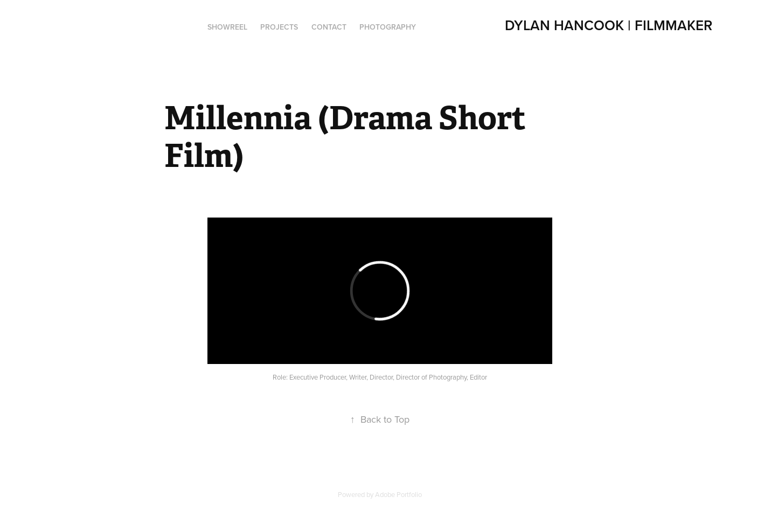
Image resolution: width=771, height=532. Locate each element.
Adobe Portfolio (398, 494)
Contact (329, 27)
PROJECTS (279, 27)
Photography (388, 27)
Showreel (227, 27)
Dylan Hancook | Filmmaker (609, 25)
